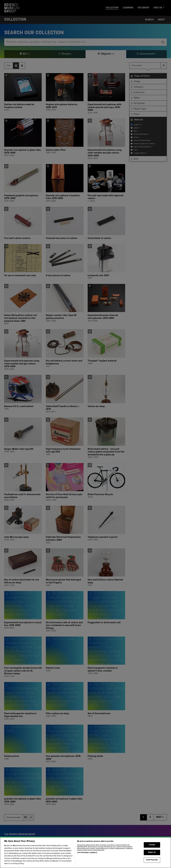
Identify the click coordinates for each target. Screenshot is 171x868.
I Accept (152, 850)
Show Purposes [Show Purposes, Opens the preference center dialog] (152, 865)
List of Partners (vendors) (87, 858)
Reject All (152, 857)
